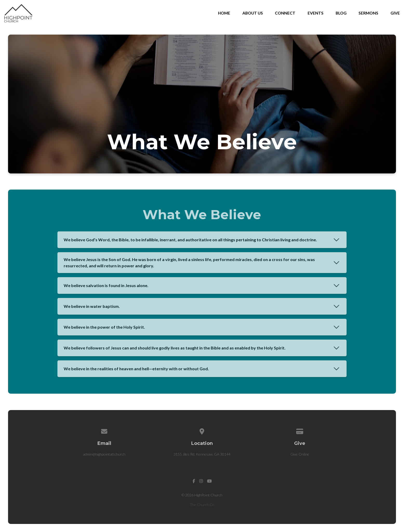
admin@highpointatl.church (104, 454)
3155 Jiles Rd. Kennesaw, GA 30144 (202, 454)
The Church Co (202, 505)
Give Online (300, 454)
